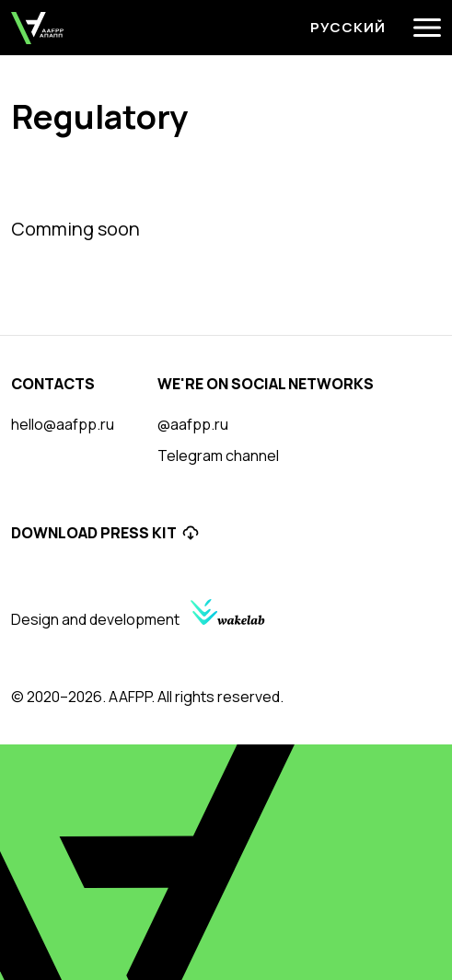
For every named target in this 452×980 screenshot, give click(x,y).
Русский (348, 27)
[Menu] (427, 28)
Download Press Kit (105, 533)
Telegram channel (218, 455)
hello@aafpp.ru (63, 424)
